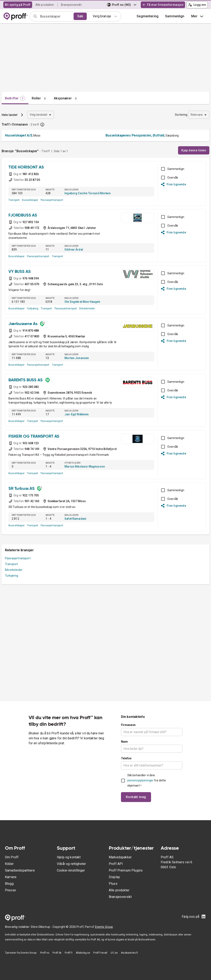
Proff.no (45, 953)
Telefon (126, 758)
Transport (14, 200)
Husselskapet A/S (19, 135)
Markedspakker (120, 857)
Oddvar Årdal (74, 250)
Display (114, 877)
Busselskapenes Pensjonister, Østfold (135, 135)
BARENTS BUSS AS (26, 380)
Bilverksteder (87, 309)
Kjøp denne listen (194, 150)
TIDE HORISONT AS (26, 167)
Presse (10, 890)
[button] (175, 16)
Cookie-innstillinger (71, 870)
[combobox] (55, 16)
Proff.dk (57, 953)
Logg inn (197, 5)
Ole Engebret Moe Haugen (82, 302)
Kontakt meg (136, 797)
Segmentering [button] (148, 16)
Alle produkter (45, 5)
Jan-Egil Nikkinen (77, 414)
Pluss (113, 884)
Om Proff (12, 857)
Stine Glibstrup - (42, 927)
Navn (124, 742)
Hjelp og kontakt (69, 857)
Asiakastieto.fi (129, 953)
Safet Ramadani (75, 519)
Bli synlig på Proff (18, 5)
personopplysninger (140, 780)
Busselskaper (30, 200)
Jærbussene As (23, 324)
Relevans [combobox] (197, 115)
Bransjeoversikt (71, 5)
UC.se (114, 953)
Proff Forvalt (100, 953)
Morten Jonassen (77, 358)
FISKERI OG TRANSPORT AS (34, 437)
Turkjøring (33, 309)
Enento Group (104, 927)
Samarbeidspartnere (20, 870)
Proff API (116, 864)
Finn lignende (174, 184)
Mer (198, 16)
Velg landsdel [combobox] (39, 115)
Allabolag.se (83, 953)
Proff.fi (69, 953)
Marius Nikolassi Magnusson (85, 466)
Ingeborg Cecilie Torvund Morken (88, 193)
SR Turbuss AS (22, 489)
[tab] (15, 98)
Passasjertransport (52, 200)
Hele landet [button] (9, 115)
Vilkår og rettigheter (71, 864)
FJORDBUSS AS (23, 216)
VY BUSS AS (19, 272)
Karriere (11, 877)
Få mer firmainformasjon (163, 5)
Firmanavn (128, 725)
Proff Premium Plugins (126, 870)
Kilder (9, 864)
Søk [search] (80, 16)
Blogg (9, 884)
